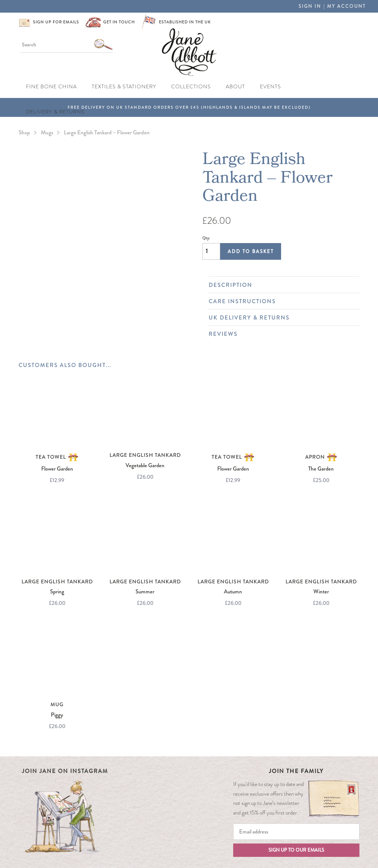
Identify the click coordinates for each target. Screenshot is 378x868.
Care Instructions (280, 301)
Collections (191, 87)
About (235, 87)
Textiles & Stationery (124, 87)
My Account (346, 6)
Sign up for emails (56, 22)
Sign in (310, 6)
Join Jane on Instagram (65, 771)
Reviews (280, 334)
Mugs (47, 132)
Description (280, 285)
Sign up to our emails (296, 850)
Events (271, 87)
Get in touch (119, 22)
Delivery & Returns (55, 112)
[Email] (296, 832)
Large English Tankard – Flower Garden (107, 132)
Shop (24, 132)
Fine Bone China (51, 87)
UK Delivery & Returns (280, 318)
